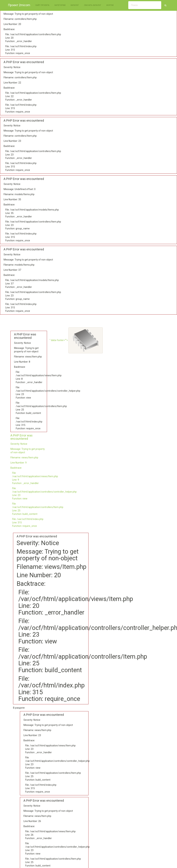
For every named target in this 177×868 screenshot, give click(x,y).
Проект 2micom (19, 5)
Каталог (75, 5)
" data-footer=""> (76, 340)
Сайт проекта (42, 5)
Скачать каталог (93, 5)
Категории (60, 5)
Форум (110, 5)
